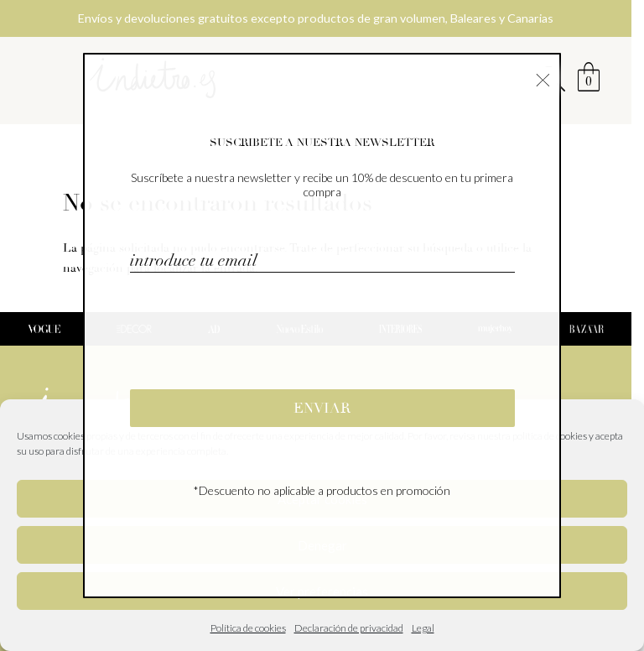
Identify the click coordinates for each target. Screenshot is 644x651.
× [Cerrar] (543, 78)
